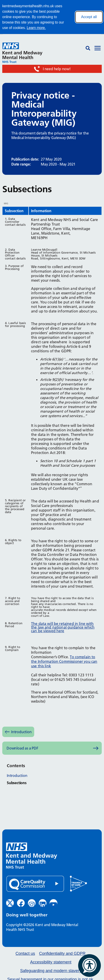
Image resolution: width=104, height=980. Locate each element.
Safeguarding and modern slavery (51, 971)
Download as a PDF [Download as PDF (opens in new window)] (22, 748)
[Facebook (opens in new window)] (21, 903)
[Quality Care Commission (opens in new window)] (35, 884)
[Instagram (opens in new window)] (32, 903)
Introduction (21, 732)
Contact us (25, 954)
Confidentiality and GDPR (62, 954)
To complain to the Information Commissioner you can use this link (64, 661)
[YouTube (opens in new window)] (53, 903)
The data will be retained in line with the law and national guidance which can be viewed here (63, 627)
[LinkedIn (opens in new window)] (43, 903)
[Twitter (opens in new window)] (10, 903)
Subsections (17, 783)
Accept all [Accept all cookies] (89, 17)
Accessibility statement (51, 962)
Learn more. (36, 28)
